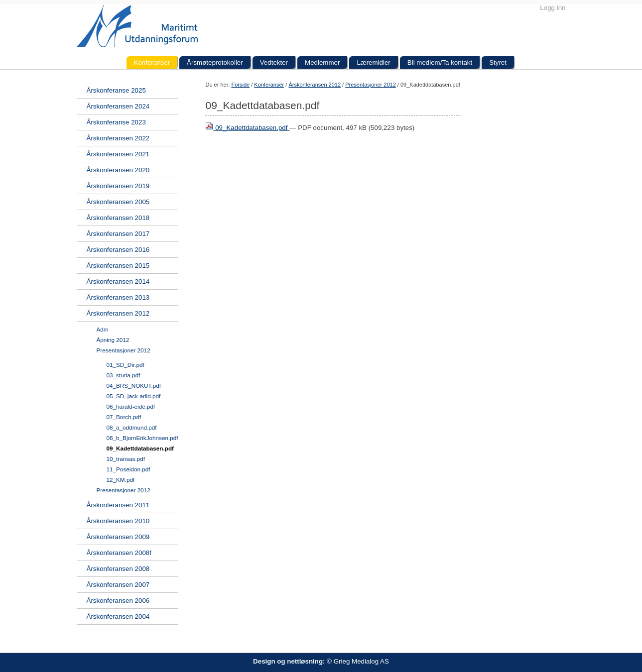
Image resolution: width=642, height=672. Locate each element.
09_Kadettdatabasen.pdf (247, 128)
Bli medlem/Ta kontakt (440, 62)
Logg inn (553, 8)
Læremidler (373, 62)
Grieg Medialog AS (361, 661)
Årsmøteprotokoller (215, 62)
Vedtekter (274, 62)
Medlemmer (322, 62)
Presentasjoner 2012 (371, 85)
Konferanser (152, 62)
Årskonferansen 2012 (315, 85)
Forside (240, 85)
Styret (498, 62)
